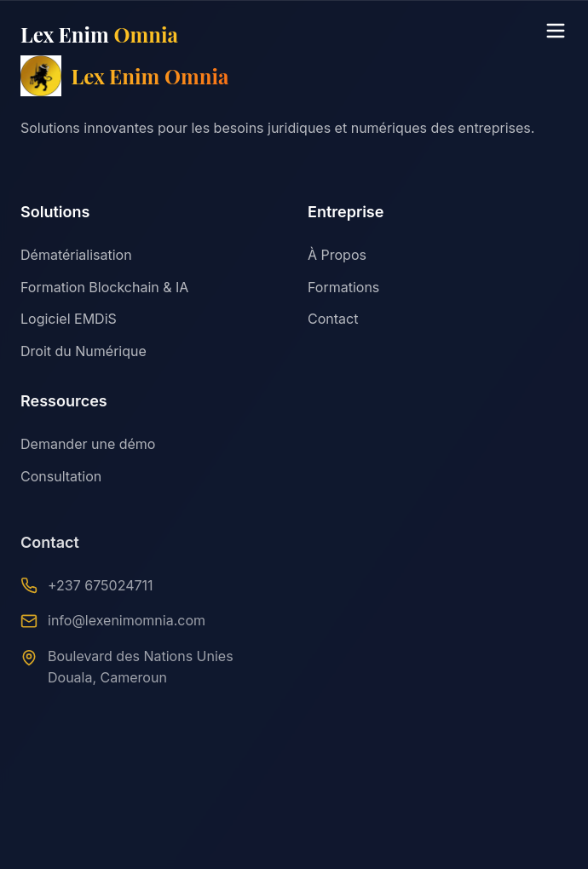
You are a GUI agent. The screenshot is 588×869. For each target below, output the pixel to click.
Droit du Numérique (84, 351)
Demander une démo (88, 446)
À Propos (337, 255)
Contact (333, 319)
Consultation (61, 478)
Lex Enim (99, 34)
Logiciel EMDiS (69, 319)
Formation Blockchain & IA (104, 287)
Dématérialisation (76, 255)
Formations (343, 287)
